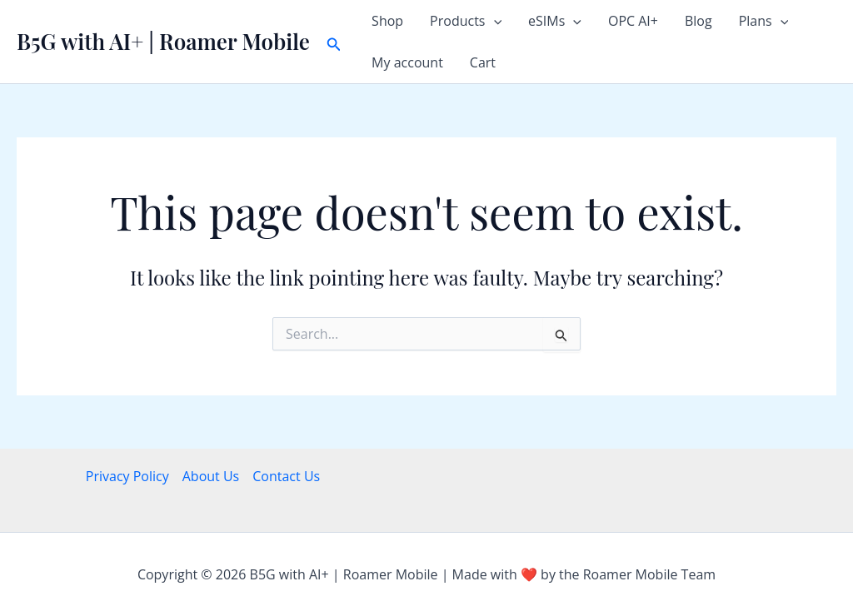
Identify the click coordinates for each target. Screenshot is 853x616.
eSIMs (555, 21)
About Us (211, 476)
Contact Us (286, 476)
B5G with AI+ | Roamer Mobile (163, 41)
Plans (764, 21)
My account (407, 62)
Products (466, 21)
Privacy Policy (127, 476)
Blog (698, 21)
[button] (334, 42)
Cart (483, 62)
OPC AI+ (633, 21)
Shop (387, 21)
